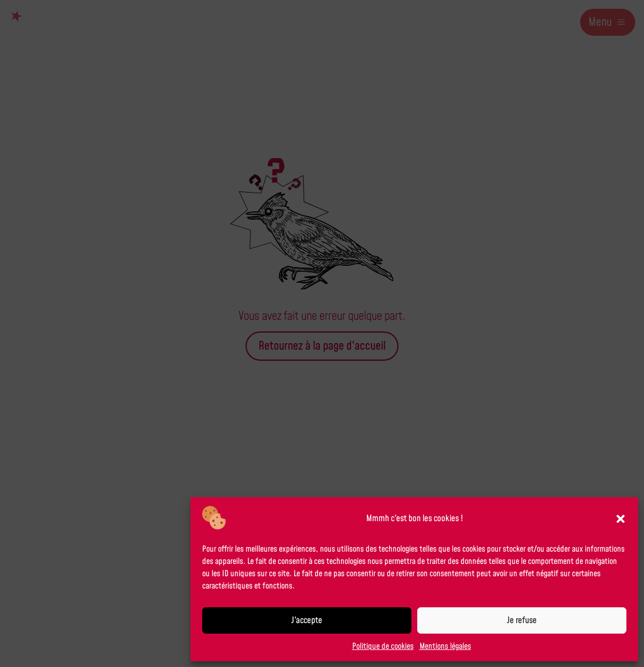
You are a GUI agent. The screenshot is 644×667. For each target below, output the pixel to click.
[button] (621, 519)
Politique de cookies (383, 647)
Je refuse (522, 620)
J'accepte (307, 620)
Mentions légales (445, 647)
